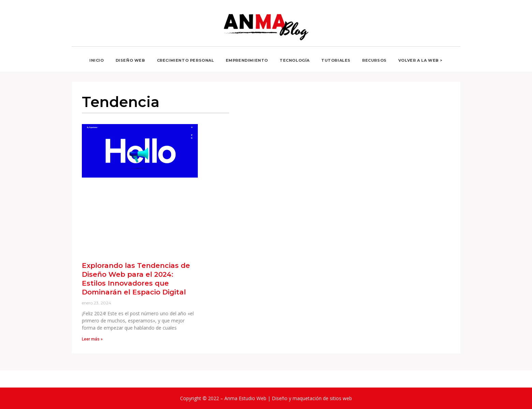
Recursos (374, 60)
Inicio (97, 60)
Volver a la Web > (420, 60)
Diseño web (130, 60)
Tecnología (295, 60)
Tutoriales (336, 60)
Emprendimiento (247, 60)
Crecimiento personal (186, 60)
